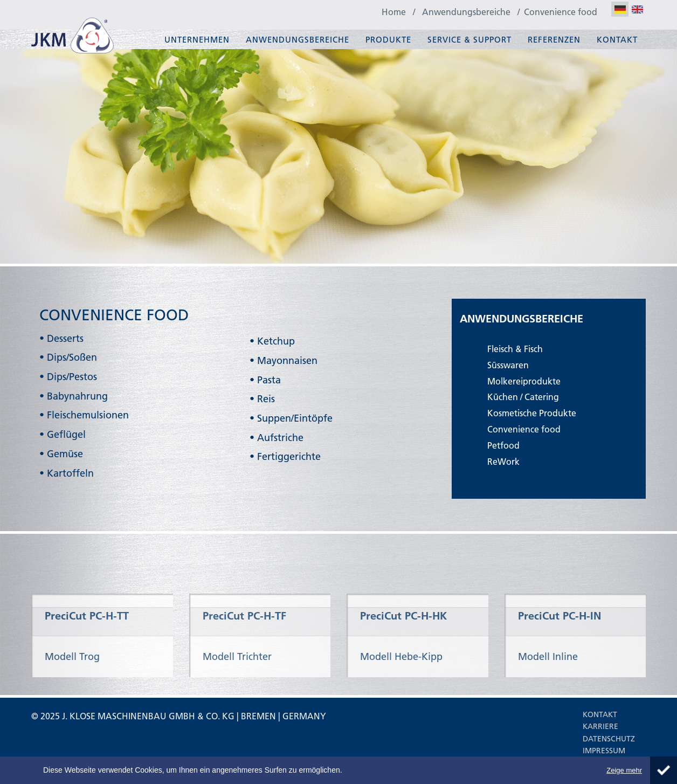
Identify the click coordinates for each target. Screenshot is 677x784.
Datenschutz (609, 739)
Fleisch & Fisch (515, 349)
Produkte (388, 39)
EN (637, 10)
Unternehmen (197, 39)
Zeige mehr (624, 770)
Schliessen (664, 770)
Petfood (503, 445)
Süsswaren (508, 365)
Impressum (604, 751)
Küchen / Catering (523, 397)
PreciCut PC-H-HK (403, 641)
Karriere (600, 726)
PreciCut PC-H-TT (87, 641)
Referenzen (554, 39)
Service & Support (469, 39)
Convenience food (524, 429)
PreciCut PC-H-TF (244, 641)
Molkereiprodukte (524, 381)
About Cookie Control (11, 766)
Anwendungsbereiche (298, 39)
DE (620, 10)
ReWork (503, 461)
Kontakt (617, 39)
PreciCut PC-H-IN (559, 641)
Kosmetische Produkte (532, 413)
